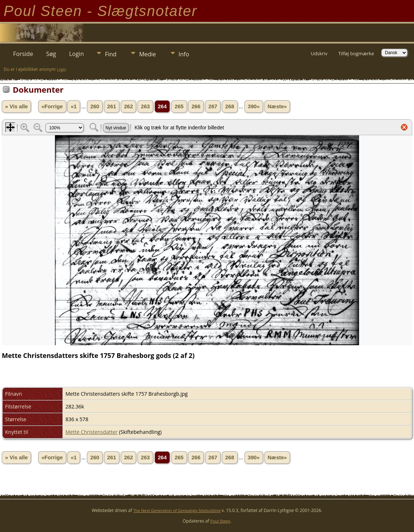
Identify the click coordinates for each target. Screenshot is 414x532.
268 (230, 106)
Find (111, 54)
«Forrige (52, 106)
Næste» (277, 106)
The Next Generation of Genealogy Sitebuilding (177, 510)
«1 (73, 106)
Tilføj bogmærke (356, 53)
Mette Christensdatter (91, 432)
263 (145, 106)
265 (179, 106)
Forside (23, 54)
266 (196, 106)
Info (184, 54)
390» (254, 106)
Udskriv (319, 53)
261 (112, 106)
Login (77, 54)
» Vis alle (16, 106)
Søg (51, 54)
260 (95, 106)
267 (213, 106)
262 (128, 106)
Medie (147, 54)
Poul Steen (220, 521)
